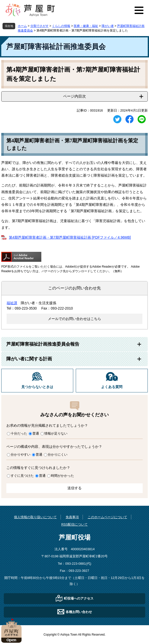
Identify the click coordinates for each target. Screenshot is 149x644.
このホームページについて (107, 517)
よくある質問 (112, 387)
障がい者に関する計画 (29, 359)
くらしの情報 (61, 26)
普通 (36, 433)
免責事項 (72, 517)
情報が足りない (56, 433)
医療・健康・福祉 (86, 26)
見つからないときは (37, 387)
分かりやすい (21, 455)
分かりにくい (58, 455)
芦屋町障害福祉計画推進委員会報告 (43, 344)
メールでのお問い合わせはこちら (74, 319)
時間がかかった (62, 476)
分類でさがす (40, 26)
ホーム (22, 26)
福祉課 (12, 303)
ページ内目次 (74, 96)
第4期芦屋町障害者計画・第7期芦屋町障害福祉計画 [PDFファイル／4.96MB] (70, 237)
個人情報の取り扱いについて (35, 517)
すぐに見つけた (22, 476)
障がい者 (108, 26)
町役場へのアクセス (79, 598)
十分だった (19, 433)
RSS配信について (75, 524)
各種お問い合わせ (79, 612)
